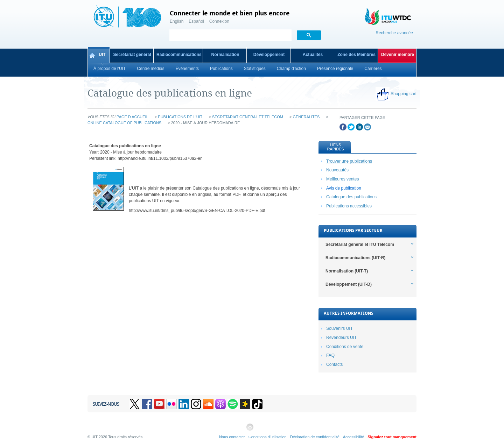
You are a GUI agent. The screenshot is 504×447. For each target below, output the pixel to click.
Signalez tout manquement (392, 437)
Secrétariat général (132, 55)
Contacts (334, 364)
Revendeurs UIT (341, 338)
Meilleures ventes (342, 179)
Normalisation (225, 55)
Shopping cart (404, 94)
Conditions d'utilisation (268, 437)
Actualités (313, 55)
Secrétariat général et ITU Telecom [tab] (360, 244)
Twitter (135, 404)
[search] (230, 36)
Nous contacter (232, 437)
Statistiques (255, 69)
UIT (102, 55)
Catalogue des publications (351, 197)
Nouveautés (337, 170)
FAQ (330, 355)
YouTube (159, 404)
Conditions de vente (345, 347)
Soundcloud (208, 404)
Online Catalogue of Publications (124, 123)
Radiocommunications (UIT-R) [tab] (355, 258)
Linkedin (184, 404)
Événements (187, 69)
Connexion (219, 21)
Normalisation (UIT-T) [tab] (347, 271)
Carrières (373, 69)
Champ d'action (291, 69)
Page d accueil (132, 117)
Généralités (306, 117)
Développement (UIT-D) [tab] (349, 284)
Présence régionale (335, 69)
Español (196, 21)
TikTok (257, 404)
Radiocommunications (179, 55)
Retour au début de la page (250, 430)
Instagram (196, 404)
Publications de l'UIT (180, 117)
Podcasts (220, 404)
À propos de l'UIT (110, 69)
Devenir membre (398, 55)
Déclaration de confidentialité (315, 437)
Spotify (233, 404)
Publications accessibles (349, 206)
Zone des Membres (356, 55)
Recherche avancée (394, 33)
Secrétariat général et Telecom (248, 117)
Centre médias (150, 69)
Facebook (147, 404)
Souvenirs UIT (339, 328)
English (177, 21)
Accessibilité (353, 437)
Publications (221, 69)
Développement (269, 55)
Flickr (171, 404)
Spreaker (245, 404)
